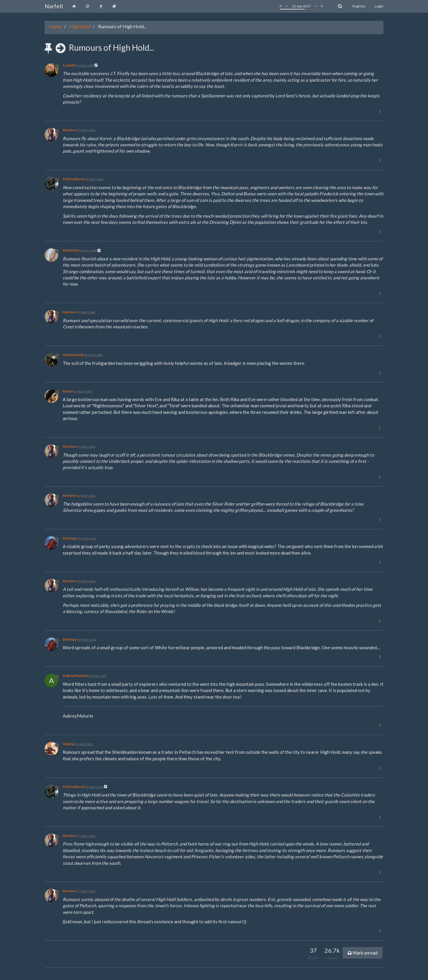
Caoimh (69, 65)
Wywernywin (73, 355)
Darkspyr (70, 538)
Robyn (68, 391)
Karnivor (70, 130)
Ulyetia (69, 744)
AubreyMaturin (75, 676)
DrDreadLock (74, 179)
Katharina (71, 250)
